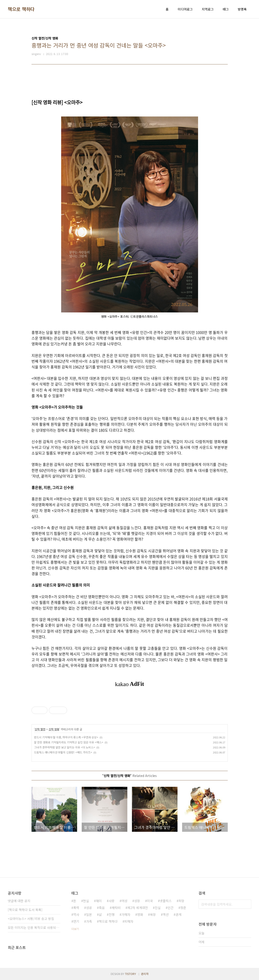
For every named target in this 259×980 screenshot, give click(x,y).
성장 (137, 901)
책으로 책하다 (21, 9)
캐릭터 (116, 908)
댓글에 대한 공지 (19, 901)
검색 (247, 904)
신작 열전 (40, 729)
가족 (89, 921)
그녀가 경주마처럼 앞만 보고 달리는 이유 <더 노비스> (65, 747)
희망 (181, 901)
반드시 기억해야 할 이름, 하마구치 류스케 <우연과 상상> (66, 737)
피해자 (129, 921)
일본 (89, 914)
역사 (76, 914)
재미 (99, 901)
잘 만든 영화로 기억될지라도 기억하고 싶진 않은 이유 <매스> (69, 742)
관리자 (145, 974)
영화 (140, 914)
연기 (76, 921)
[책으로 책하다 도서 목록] (25, 910)
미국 (150, 901)
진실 (158, 908)
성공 (89, 908)
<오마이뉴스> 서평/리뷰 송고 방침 (31, 919)
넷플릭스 (166, 901)
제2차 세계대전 (138, 908)
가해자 (126, 914)
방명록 (242, 9)
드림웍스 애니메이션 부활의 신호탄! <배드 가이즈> (63, 752)
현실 (86, 901)
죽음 (102, 908)
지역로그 (208, 9)
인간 (170, 908)
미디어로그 (185, 9)
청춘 (183, 908)
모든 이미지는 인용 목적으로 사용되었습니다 (34, 927)
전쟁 (112, 914)
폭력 (76, 908)
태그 (226, 9)
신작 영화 (54, 729)
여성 (124, 901)
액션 (166, 914)
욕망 (153, 914)
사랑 (112, 901)
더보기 (75, 929)
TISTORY (131, 974)
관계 (178, 914)
